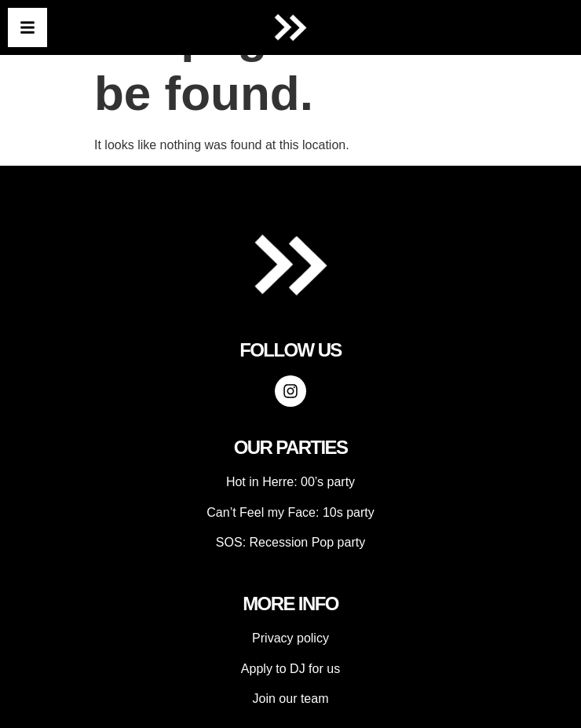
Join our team (291, 699)
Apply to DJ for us (290, 669)
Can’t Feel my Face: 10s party (290, 512)
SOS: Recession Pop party (290, 542)
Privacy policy (290, 638)
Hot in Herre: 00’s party (290, 482)
